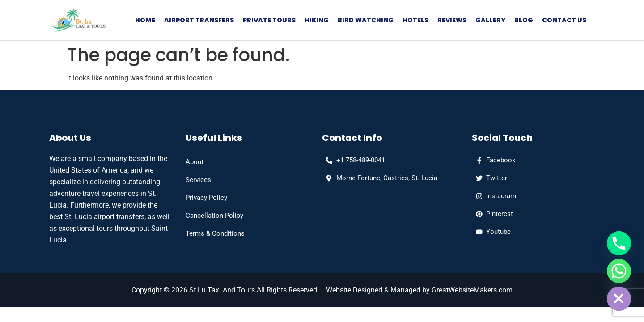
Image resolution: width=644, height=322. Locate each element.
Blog (524, 20)
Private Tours (269, 20)
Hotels (415, 20)
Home (145, 20)
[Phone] (619, 243)
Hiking (317, 20)
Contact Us (564, 20)
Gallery (490, 20)
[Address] (380, 178)
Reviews (452, 20)
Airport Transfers (199, 20)
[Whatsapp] (619, 271)
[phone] (354, 160)
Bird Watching (366, 20)
